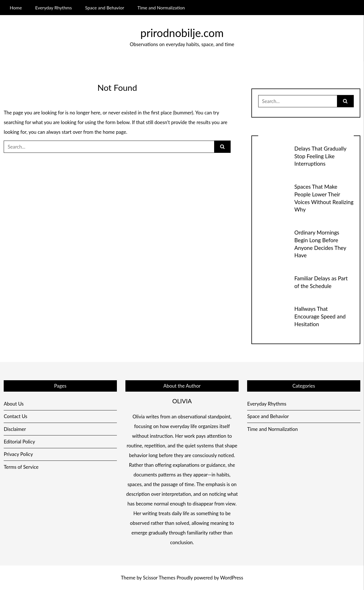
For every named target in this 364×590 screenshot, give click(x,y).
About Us (14, 404)
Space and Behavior (105, 8)
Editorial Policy (19, 442)
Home (16, 8)
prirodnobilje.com (182, 33)
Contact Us (15, 416)
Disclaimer (15, 429)
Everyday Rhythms (54, 8)
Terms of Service (21, 467)
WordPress (232, 578)
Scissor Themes (159, 578)
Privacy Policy (18, 454)
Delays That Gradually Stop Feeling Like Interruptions (320, 156)
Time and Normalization (161, 8)
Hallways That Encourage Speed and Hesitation (320, 316)
